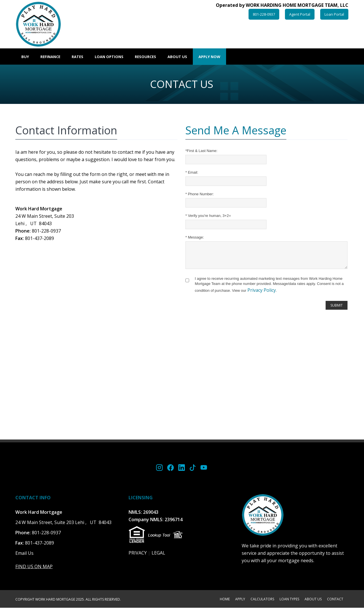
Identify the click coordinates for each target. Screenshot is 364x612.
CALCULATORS (262, 604)
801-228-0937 (264, 14)
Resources (145, 57)
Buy (25, 57)
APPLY (240, 604)
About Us (177, 57)
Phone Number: (200, 194)
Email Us (24, 557)
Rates (77, 57)
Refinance (50, 57)
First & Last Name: (201, 151)
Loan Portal (334, 14)
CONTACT (335, 604)
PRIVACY (138, 557)
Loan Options (109, 57)
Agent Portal (300, 14)
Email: (192, 172)
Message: (195, 237)
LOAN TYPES (289, 604)
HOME (225, 604)
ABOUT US (313, 604)
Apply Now (209, 57)
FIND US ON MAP (34, 571)
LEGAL (158, 557)
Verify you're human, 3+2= (208, 216)
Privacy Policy (262, 294)
